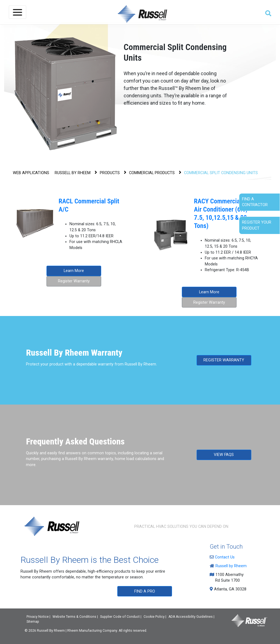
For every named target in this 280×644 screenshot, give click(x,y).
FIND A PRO (145, 591)
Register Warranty (74, 281)
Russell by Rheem (230, 566)
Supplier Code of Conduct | (121, 617)
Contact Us (224, 557)
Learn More (74, 271)
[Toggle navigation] (17, 12)
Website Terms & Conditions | (75, 617)
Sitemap (33, 622)
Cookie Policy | (155, 617)
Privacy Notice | (38, 617)
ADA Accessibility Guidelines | (191, 617)
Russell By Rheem (51, 631)
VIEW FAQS (224, 455)
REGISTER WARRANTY (224, 360)
